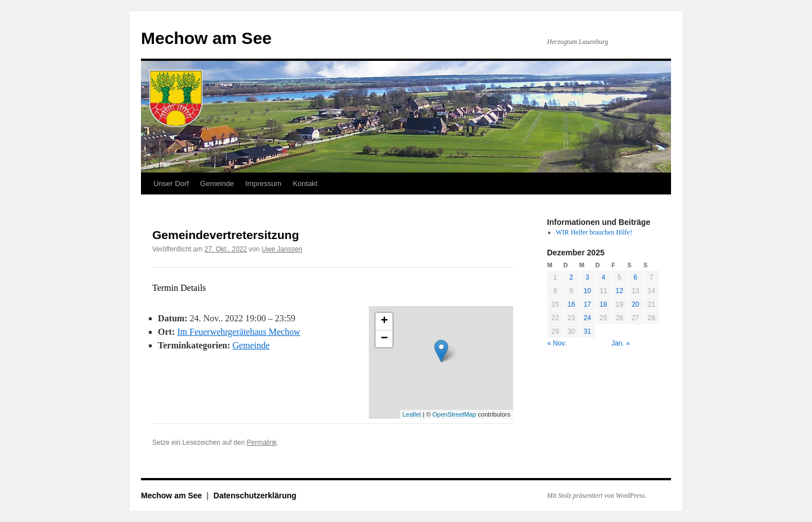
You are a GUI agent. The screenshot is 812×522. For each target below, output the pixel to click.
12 (619, 291)
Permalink (261, 443)
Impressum (263, 183)
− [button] (384, 339)
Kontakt (305, 183)
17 (587, 304)
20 (635, 304)
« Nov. (557, 343)
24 (587, 318)
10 (587, 291)
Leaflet (412, 414)
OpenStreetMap (454, 414)
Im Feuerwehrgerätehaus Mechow (239, 332)
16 (571, 304)
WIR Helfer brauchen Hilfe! (594, 232)
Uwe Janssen (282, 249)
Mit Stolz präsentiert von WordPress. (597, 496)
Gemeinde (217, 183)
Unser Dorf (171, 183)
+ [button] (384, 321)
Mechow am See (206, 38)
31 (587, 331)
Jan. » (621, 343)
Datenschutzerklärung (255, 496)
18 (603, 304)
